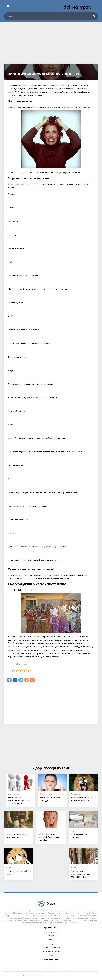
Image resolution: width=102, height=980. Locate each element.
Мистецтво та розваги (51, 951)
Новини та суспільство (51, 948)
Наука (25, 664)
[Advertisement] (51, 45)
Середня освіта (51, 932)
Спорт (51, 955)
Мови (51, 944)
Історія (51, 936)
